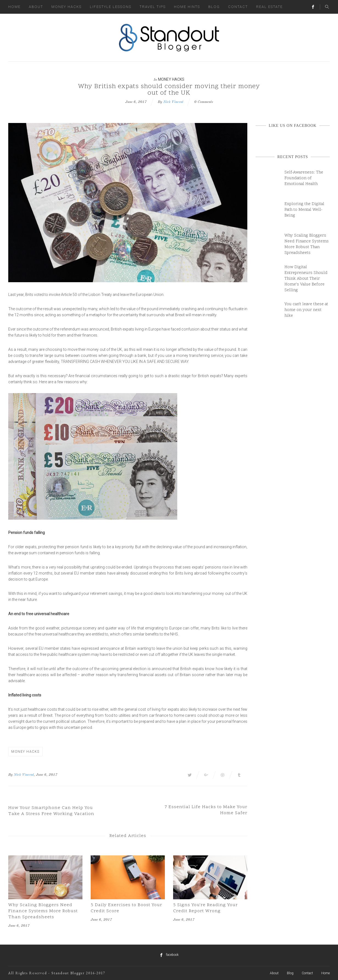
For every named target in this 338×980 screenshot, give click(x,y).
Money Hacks (67, 7)
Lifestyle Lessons (111, 7)
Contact (238, 7)
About (36, 7)
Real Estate (269, 7)
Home (14, 7)
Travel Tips (153, 7)
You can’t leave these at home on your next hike (306, 310)
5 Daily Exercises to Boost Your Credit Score (126, 908)
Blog (214, 7)
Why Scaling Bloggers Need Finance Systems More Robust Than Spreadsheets (43, 911)
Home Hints (187, 7)
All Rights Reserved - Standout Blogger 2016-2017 (57, 973)
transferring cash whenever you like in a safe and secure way (124, 362)
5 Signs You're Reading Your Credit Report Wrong (205, 908)
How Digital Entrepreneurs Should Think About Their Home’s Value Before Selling (306, 279)
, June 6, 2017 (46, 775)
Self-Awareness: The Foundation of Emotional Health (304, 178)
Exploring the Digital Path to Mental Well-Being (304, 210)
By (10, 775)
